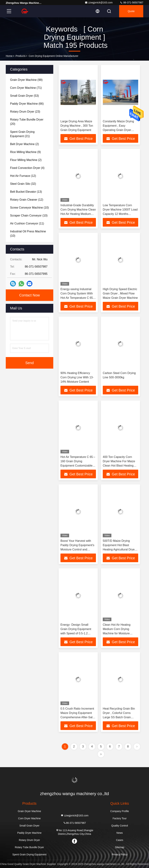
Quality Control (120, 826)
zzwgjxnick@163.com (99, 3)
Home (9, 56)
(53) (24, 96)
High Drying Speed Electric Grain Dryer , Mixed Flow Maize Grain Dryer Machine (120, 293)
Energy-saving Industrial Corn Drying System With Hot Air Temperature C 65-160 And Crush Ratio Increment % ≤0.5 (77, 298)
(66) (27, 104)
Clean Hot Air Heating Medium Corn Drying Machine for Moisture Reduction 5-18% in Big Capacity (118, 633)
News (120, 833)
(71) (26, 88)
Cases (120, 840)
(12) (23, 176)
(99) (26, 80)
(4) (27, 168)
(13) (26, 192)
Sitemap (120, 847)
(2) (24, 144)
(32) (23, 184)
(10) (29, 208)
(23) (25, 112)
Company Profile (120, 811)
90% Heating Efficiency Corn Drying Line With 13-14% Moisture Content (77, 377)
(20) (27, 122)
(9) (25, 152)
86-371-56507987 (132, 3)
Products (21, 56)
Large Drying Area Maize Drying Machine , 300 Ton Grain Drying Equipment (77, 126)
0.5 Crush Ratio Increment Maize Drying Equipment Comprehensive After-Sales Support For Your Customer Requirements (78, 717)
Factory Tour (120, 818)
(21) (22, 134)
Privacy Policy (120, 854)
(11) (27, 223)
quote (131, 11)
